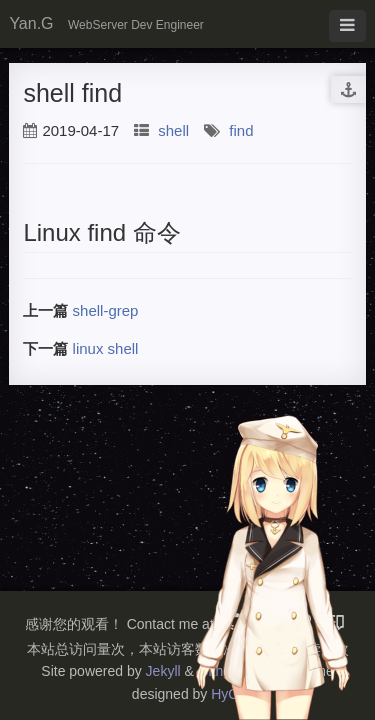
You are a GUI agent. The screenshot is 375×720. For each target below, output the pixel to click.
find (241, 130)
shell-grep (106, 310)
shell (173, 130)
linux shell (106, 348)
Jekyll (163, 671)
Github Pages (240, 671)
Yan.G (31, 23)
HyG (225, 694)
